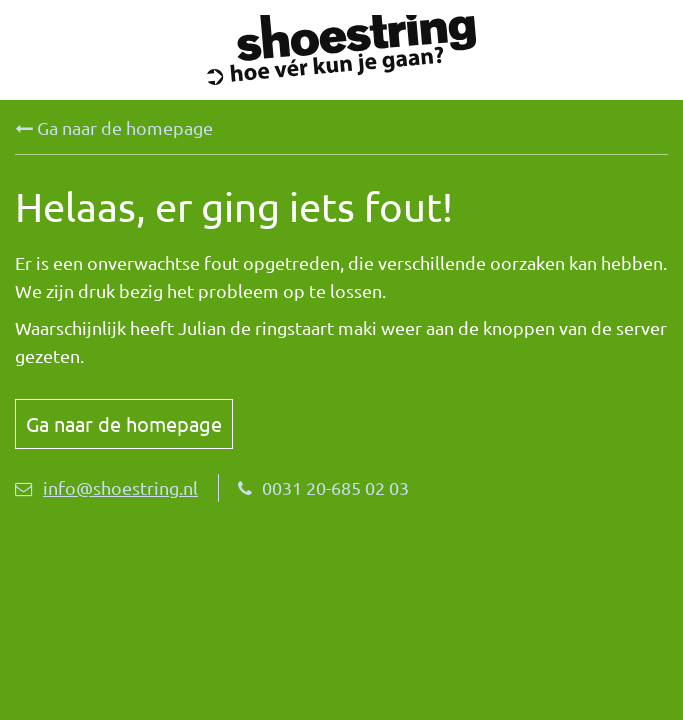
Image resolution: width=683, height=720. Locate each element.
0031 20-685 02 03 (323, 487)
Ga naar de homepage (114, 128)
